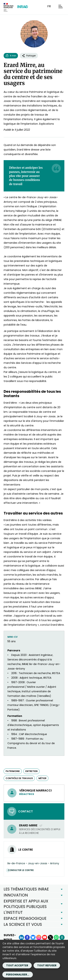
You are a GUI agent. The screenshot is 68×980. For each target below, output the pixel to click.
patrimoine (13, 771)
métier (42, 778)
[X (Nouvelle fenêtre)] (50, 937)
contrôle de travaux (19, 778)
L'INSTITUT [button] (13, 912)
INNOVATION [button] (16, 895)
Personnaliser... (18, 975)
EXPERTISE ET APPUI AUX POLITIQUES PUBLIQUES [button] (26, 904)
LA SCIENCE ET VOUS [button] (23, 924)
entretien (31, 771)
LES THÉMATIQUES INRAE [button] (26, 889)
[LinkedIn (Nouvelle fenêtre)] (21, 937)
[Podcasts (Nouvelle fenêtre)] (62, 937)
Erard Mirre (31, 825)
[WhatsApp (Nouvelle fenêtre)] (56, 937)
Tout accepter (17, 965)
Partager (29, 56)
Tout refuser (47, 965)
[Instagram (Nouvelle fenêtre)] (39, 937)
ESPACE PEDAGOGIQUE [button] (25, 918)
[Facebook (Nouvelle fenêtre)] (27, 937)
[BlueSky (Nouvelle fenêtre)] (33, 937)
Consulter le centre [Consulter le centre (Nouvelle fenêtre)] (22, 870)
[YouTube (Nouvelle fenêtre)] (45, 937)
